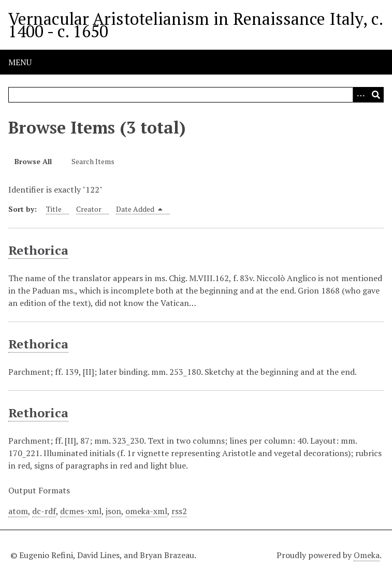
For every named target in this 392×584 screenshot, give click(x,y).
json (113, 511)
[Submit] (376, 95)
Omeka (367, 555)
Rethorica (38, 250)
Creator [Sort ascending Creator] (89, 209)
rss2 (179, 511)
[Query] (196, 95)
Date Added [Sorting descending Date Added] (139, 209)
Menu (20, 62)
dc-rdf (44, 511)
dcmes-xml (81, 511)
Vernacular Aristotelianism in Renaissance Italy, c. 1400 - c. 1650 (195, 25)
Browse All (33, 161)
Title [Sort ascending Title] (54, 209)
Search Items (93, 161)
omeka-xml (146, 511)
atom (18, 511)
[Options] (360, 95)
